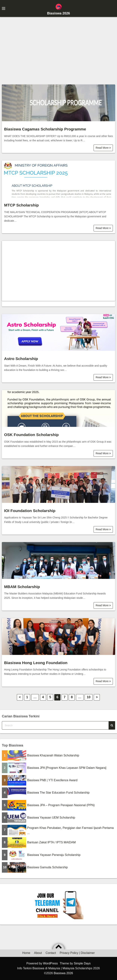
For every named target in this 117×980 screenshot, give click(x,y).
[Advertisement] (58, 49)
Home (26, 953)
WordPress (50, 963)
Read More (103, 148)
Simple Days (82, 963)
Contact (51, 953)
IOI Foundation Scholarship (30, 511)
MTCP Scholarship (21, 205)
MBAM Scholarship (22, 587)
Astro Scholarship (21, 359)
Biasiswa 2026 (58, 13)
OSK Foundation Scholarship (31, 435)
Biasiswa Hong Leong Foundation (36, 663)
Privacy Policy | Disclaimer (77, 953)
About (38, 953)
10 (89, 697)
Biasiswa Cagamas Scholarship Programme (45, 129)
